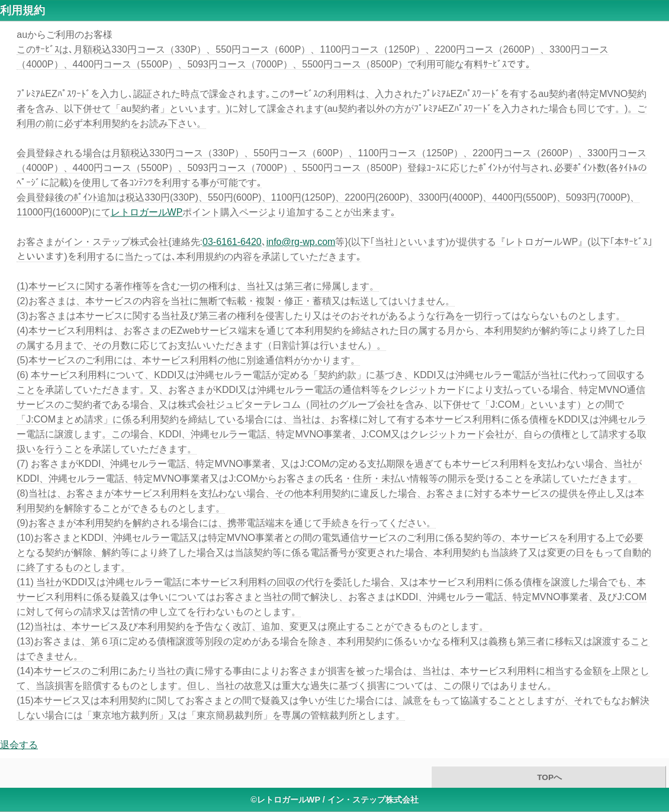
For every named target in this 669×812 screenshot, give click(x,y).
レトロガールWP (147, 212)
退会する (19, 745)
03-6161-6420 (232, 242)
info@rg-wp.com (301, 242)
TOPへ (549, 777)
